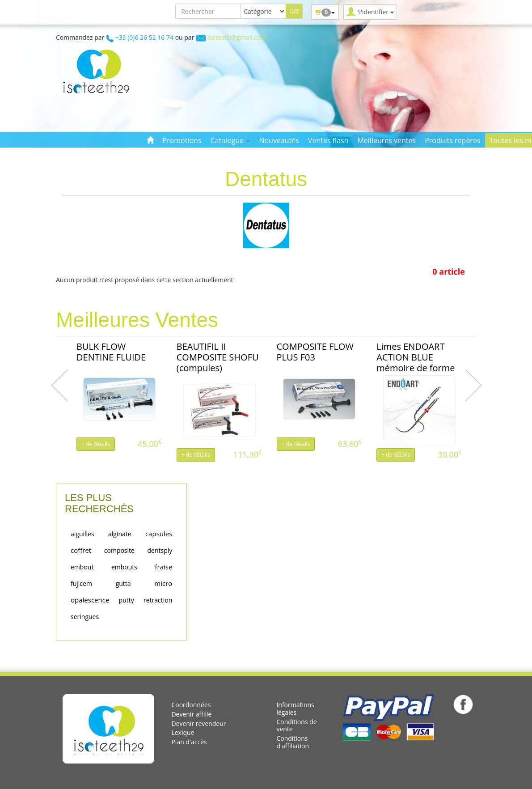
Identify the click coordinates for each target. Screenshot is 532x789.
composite (119, 550)
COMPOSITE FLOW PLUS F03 (315, 352)
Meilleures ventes (386, 140)
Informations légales (295, 708)
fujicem (81, 583)
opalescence (90, 600)
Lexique (183, 732)
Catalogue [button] (230, 140)
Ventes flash (328, 140)
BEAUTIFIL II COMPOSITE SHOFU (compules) (218, 357)
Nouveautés (279, 140)
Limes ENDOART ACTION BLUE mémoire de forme (416, 357)
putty (127, 600)
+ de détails (96, 444)
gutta (123, 583)
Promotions (182, 140)
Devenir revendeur (198, 723)
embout (82, 567)
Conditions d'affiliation (293, 742)
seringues (85, 617)
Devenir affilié (191, 714)
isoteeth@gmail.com (237, 37)
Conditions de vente (296, 725)
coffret (81, 550)
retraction (158, 600)
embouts (124, 567)
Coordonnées (191, 705)
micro (163, 583)
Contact (159, 155)
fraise (163, 567)
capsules (159, 534)
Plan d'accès (189, 742)
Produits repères (452, 140)
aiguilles (82, 534)
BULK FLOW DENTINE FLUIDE (111, 352)
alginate (120, 534)
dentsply (160, 550)
